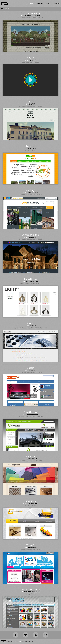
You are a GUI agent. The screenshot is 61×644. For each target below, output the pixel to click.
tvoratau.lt (32, 148)
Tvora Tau (31, 146)
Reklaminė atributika (31, 590)
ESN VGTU (30, 545)
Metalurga (31, 190)
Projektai (31, 3)
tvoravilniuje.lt (32, 193)
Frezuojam (30, 457)
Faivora (31, 324)
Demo (48, 3)
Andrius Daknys (17, 642)
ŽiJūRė (30, 102)
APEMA (30, 58)
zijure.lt (32, 104)
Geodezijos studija (30, 235)
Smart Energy (30, 412)
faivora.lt (32, 326)
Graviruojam (31, 501)
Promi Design (31, 279)
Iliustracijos (39, 3)
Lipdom (31, 368)
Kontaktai (57, 3)
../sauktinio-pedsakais (32, 16)
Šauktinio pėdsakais (30, 13)
